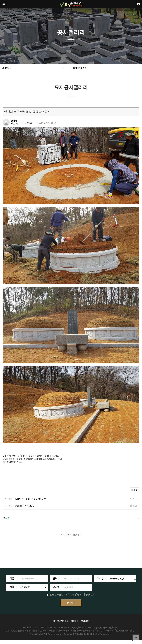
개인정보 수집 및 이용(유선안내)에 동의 (66, 595)
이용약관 (75, 625)
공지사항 (85, 625)
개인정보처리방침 (61, 625)
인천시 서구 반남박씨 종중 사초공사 (30, 499)
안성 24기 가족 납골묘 (25, 506)
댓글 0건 (15, 124)
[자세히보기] (90, 595)
